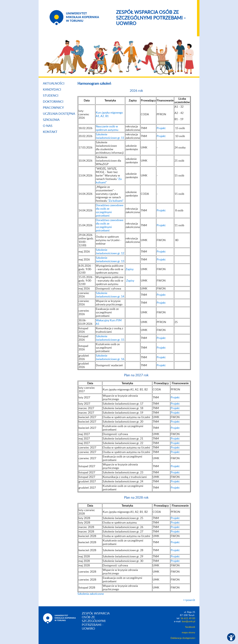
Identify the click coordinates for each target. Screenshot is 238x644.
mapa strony (188, 633)
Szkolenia (51, 120)
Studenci (51, 96)
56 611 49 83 (188, 618)
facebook (190, 627)
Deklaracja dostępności (183, 638)
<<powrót (189, 600)
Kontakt (50, 132)
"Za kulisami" (116, 201)
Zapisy (130, 269)
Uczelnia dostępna (59, 114)
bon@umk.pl (188, 622)
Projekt (161, 128)
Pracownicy (53, 108)
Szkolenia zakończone (91, 594)
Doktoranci (53, 102)
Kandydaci (52, 90)
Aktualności (54, 84)
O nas (48, 126)
